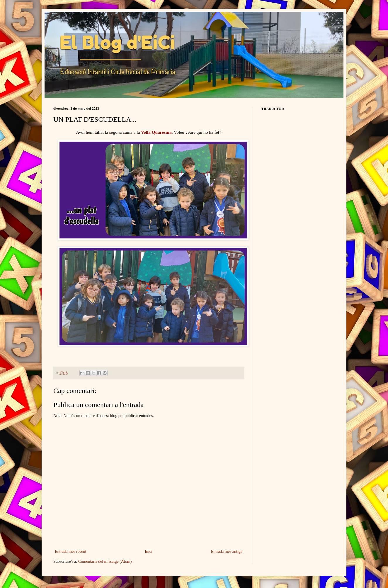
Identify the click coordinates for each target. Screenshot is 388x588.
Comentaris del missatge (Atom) (105, 561)
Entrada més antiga (227, 551)
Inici (149, 551)
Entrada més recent (70, 551)
